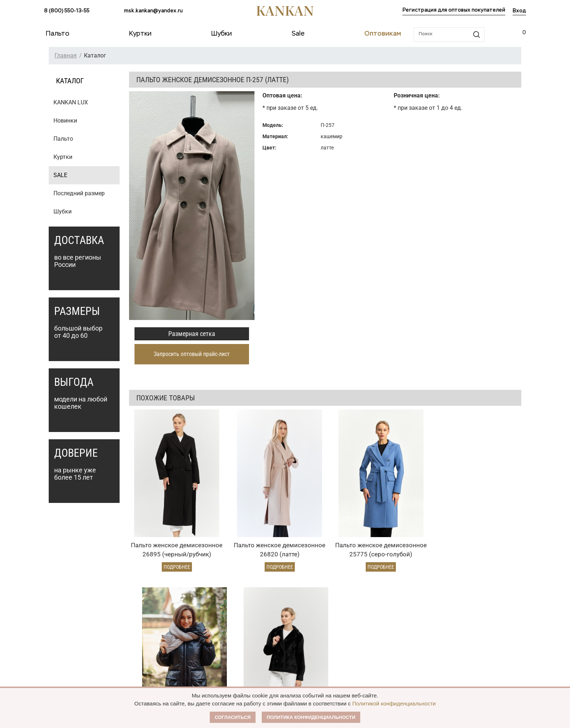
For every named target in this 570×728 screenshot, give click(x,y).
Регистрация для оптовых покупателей (454, 10)
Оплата (145, 615)
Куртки (63, 157)
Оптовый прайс (247, 615)
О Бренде (333, 614)
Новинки (65, 121)
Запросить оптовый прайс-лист (192, 354)
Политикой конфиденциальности (394, 703)
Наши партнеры (343, 600)
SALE (60, 175)
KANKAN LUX (71, 102)
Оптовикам (246, 600)
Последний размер (79, 193)
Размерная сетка (192, 334)
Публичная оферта (348, 628)
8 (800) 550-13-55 (67, 11)
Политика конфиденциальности (311, 717)
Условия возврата (158, 640)
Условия (238, 628)
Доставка (147, 628)
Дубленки (56, 640)
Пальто (63, 139)
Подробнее (165, 536)
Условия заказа (160, 600)
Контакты (335, 655)
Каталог (56, 600)
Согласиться (233, 717)
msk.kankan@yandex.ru (153, 11)
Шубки (63, 211)
